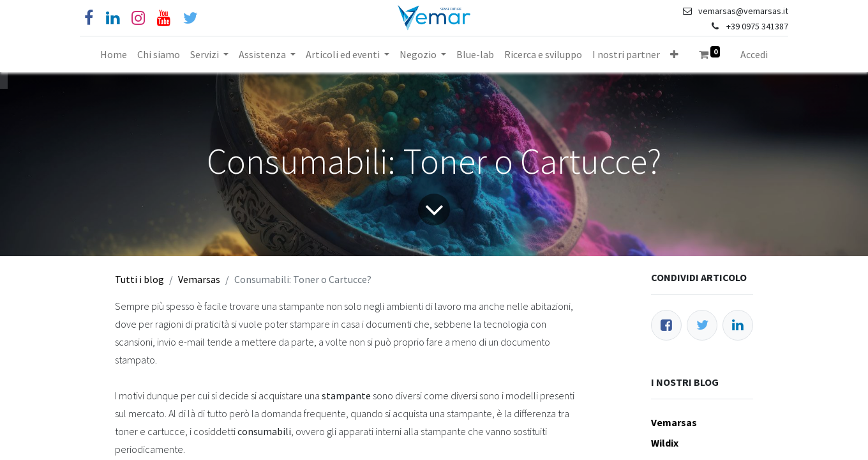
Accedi (754, 54)
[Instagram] (138, 18)
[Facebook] (89, 18)
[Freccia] (434, 210)
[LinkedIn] (738, 325)
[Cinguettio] (191, 18)
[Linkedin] (113, 18)
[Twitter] (702, 325)
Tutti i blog (139, 279)
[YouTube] (164, 18)
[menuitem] (114, 54)
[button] (674, 54)
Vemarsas (199, 279)
